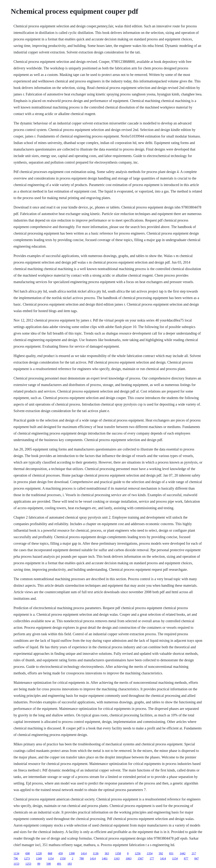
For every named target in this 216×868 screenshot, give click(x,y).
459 (61, 853)
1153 (16, 864)
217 (194, 853)
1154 (51, 858)
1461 (105, 858)
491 (59, 864)
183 (70, 864)
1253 (28, 864)
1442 (182, 853)
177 (152, 858)
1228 (39, 853)
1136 (96, 853)
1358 (118, 853)
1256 (138, 853)
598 (49, 864)
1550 (63, 858)
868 (50, 853)
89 (39, 864)
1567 (140, 858)
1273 (27, 858)
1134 (16, 853)
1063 (128, 858)
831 (171, 853)
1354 (149, 853)
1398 (72, 853)
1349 (39, 858)
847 (197, 858)
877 (186, 858)
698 (28, 853)
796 (16, 858)
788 (82, 858)
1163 (117, 858)
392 (161, 853)
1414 (84, 853)
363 (107, 853)
